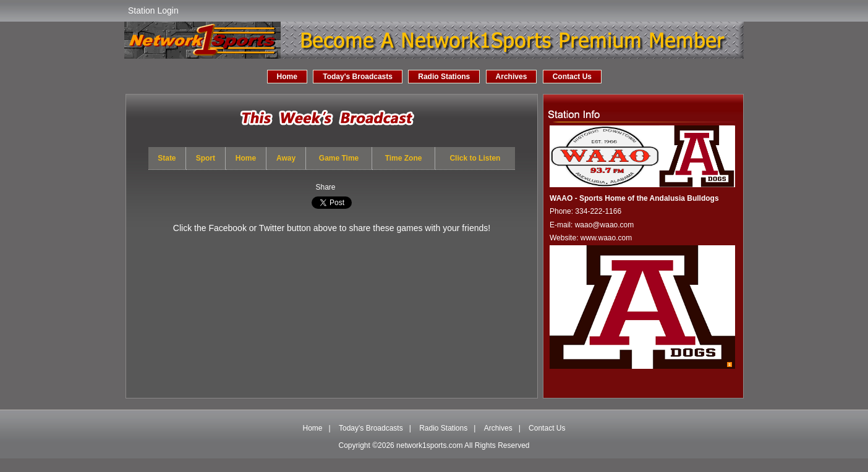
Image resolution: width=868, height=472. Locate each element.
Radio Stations (444, 77)
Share (325, 187)
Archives (512, 77)
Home (287, 77)
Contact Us (572, 77)
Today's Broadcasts (358, 77)
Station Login (153, 11)
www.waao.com (606, 238)
